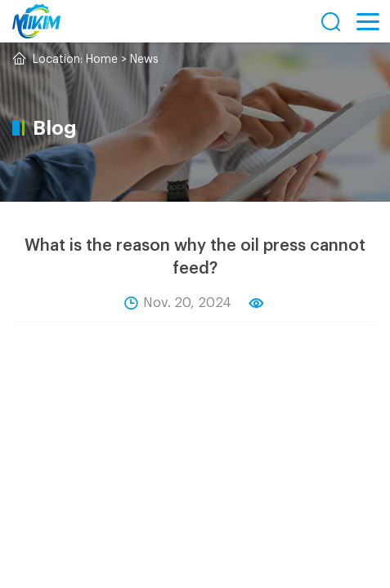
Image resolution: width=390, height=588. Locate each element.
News (144, 60)
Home (102, 60)
